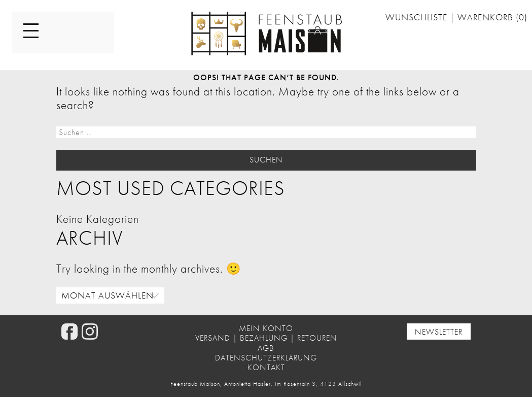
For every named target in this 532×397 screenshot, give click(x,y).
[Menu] (31, 31)
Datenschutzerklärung (266, 358)
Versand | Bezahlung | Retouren (266, 338)
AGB (266, 348)
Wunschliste (418, 17)
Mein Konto (266, 328)
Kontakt (266, 367)
